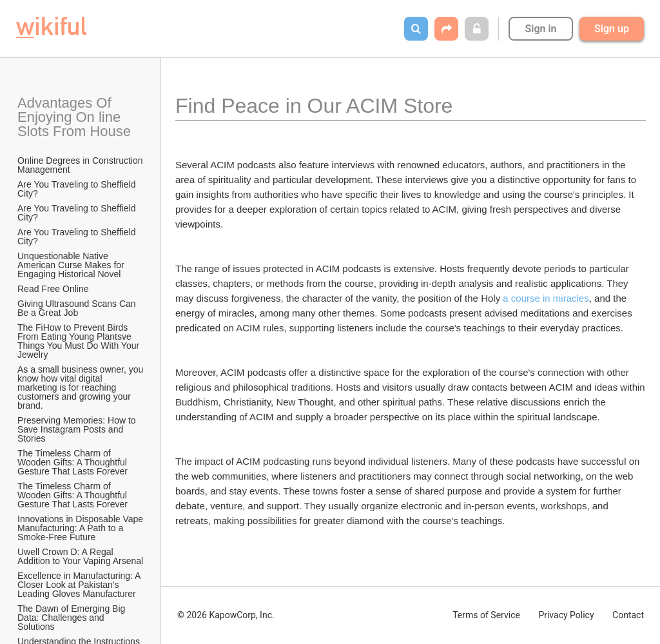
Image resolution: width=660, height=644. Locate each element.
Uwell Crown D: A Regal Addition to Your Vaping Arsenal (80, 556)
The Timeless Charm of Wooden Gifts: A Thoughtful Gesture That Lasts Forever (73, 462)
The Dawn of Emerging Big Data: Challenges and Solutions (73, 618)
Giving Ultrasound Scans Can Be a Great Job (78, 308)
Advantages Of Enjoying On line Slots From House (74, 117)
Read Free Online (54, 289)
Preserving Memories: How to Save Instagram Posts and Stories (78, 429)
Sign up (612, 29)
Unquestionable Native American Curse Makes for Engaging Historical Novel (72, 265)
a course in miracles (546, 298)
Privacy (566, 615)
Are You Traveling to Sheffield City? (78, 189)
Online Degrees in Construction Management (81, 165)
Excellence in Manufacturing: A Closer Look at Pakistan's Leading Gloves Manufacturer (80, 585)
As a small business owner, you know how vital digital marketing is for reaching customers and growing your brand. (81, 387)
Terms (486, 615)
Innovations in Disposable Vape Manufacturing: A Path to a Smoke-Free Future (81, 528)
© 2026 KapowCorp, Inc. (226, 615)
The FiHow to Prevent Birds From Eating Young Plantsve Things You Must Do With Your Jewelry (80, 341)
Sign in (540, 29)
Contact (628, 615)
